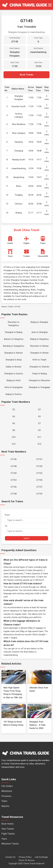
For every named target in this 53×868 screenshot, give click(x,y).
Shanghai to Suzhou (14, 374)
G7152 (39, 473)
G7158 (14, 494)
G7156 (14, 487)
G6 (14, 423)
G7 (39, 423)
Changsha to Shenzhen (39, 381)
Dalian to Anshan (14, 367)
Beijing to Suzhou (14, 394)
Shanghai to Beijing (14, 332)
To (26, 529)
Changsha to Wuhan (39, 353)
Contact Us (10, 857)
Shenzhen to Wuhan (39, 346)
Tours (4, 839)
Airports (5, 806)
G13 (39, 444)
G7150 (14, 473)
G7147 (39, 459)
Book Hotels (8, 824)
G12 (14, 444)
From (26, 518)
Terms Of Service (26, 860)
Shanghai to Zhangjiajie (39, 387)
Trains (11, 307)
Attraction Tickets (10, 844)
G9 (39, 430)
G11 (39, 437)
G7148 (14, 466)
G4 (14, 417)
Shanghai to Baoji (14, 360)
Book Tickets (27, 75)
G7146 (14, 459)
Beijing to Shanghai (39, 322)
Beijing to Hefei (14, 381)
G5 (39, 417)
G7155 (39, 480)
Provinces (6, 796)
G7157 (39, 487)
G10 (14, 437)
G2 (14, 410)
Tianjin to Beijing (39, 374)
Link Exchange (41, 857)
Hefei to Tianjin (39, 360)
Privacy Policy (25, 857)
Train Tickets (8, 829)
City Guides (7, 786)
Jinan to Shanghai (39, 332)
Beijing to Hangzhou (39, 339)
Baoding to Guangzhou (14, 346)
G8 (14, 430)
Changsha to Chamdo (39, 367)
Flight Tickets (8, 834)
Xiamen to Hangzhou (14, 339)
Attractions (7, 791)
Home (4, 307)
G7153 (14, 480)
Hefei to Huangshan (14, 387)
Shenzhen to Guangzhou (14, 324)
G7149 (39, 466)
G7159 (39, 494)
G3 (39, 410)
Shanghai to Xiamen (14, 353)
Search (26, 538)
